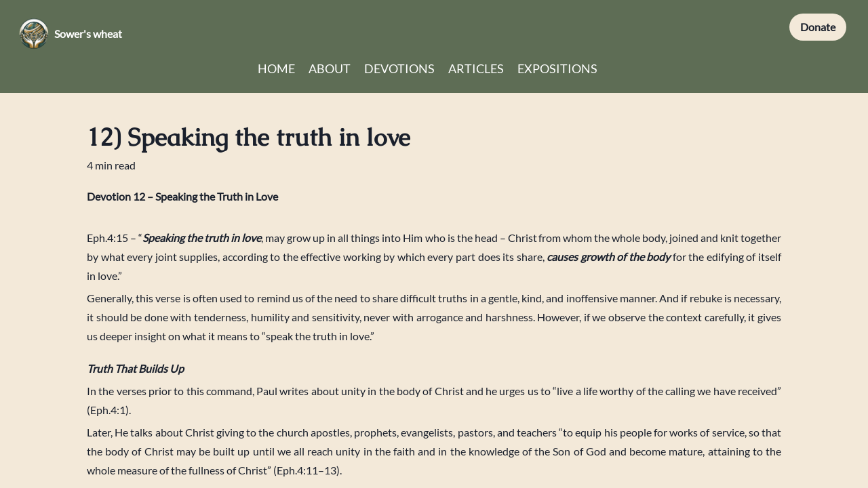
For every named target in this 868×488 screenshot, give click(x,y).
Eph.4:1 (108, 410)
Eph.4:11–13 (307, 470)
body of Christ (430, 391)
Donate (818, 27)
